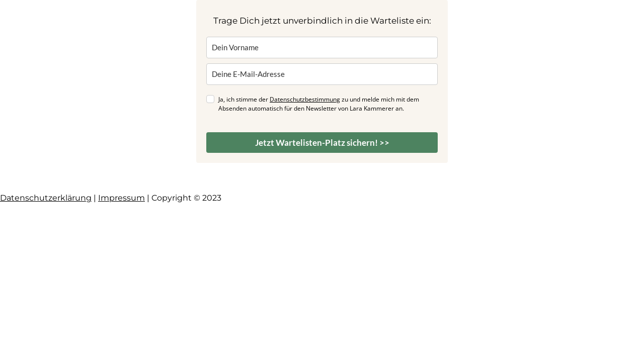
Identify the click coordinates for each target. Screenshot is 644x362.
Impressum (122, 198)
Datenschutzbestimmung (305, 99)
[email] (322, 74)
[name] (322, 48)
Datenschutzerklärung (46, 198)
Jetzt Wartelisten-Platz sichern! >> (322, 143)
